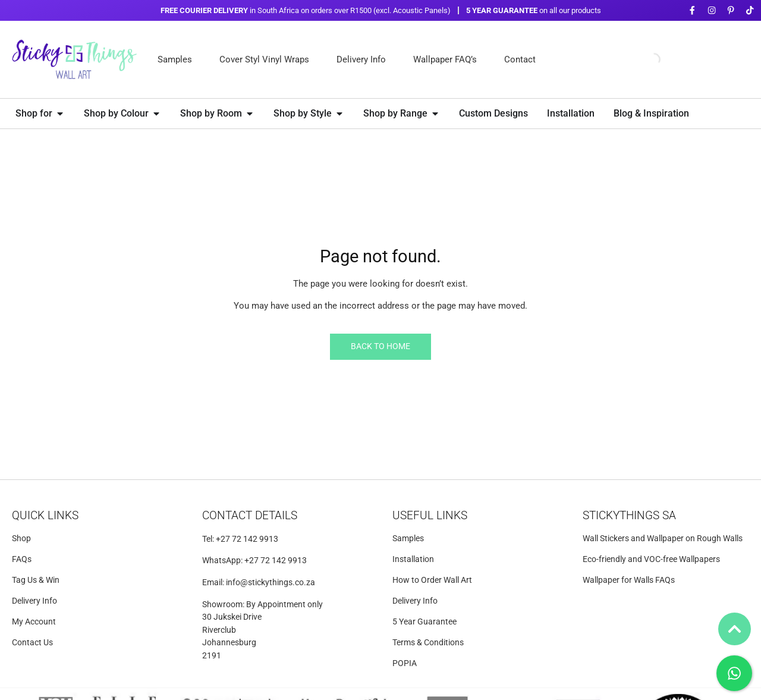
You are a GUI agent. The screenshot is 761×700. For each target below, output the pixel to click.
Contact (520, 59)
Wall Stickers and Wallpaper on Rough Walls (663, 539)
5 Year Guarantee (424, 622)
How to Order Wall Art (432, 580)
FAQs (22, 559)
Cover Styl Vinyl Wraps (264, 59)
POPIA (405, 663)
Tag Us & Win (36, 580)
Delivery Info (361, 59)
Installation (413, 559)
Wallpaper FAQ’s (445, 59)
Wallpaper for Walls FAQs (629, 580)
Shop (21, 539)
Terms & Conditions (428, 643)
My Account (34, 622)
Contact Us (32, 643)
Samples (175, 59)
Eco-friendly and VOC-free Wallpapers (651, 559)
